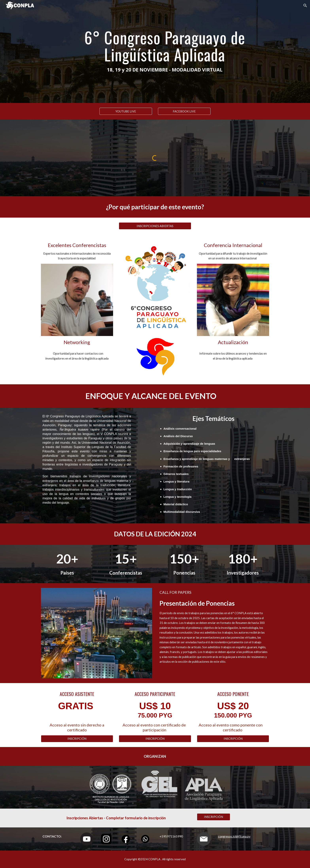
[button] (305, 6)
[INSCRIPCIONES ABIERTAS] (155, 226)
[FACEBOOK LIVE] (184, 111)
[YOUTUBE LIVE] (126, 111)
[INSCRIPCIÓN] (77, 739)
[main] (165, 52)
